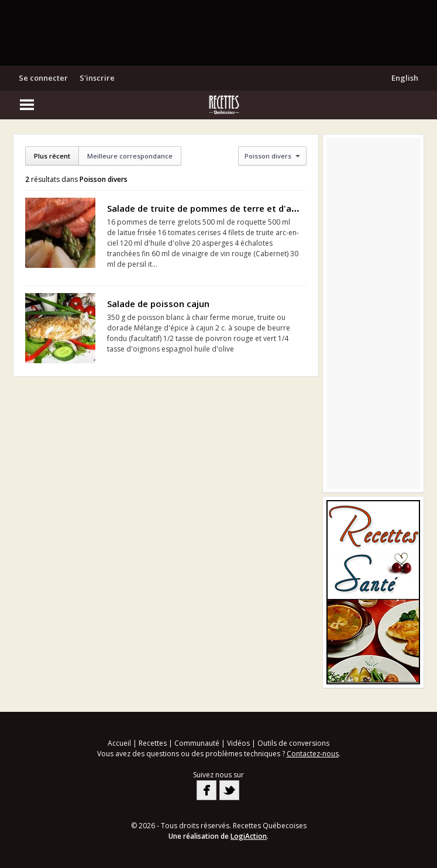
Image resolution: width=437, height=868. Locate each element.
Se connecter (43, 78)
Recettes (153, 743)
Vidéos (238, 743)
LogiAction (249, 836)
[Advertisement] (219, 32)
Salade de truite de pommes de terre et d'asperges (216, 208)
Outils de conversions (293, 743)
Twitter (229, 790)
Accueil (119, 743)
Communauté (197, 743)
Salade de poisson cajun (158, 304)
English (405, 78)
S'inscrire (97, 78)
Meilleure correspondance (130, 156)
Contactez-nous (313, 754)
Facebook (207, 790)
